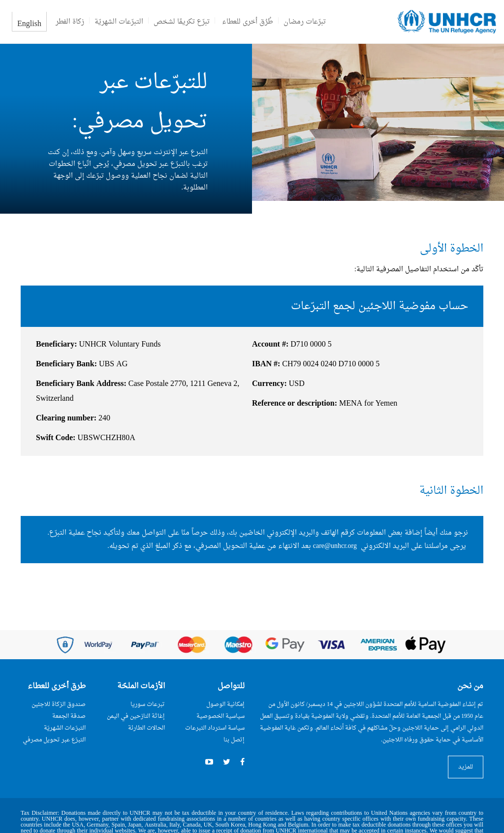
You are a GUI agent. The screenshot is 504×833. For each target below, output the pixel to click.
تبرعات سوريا (148, 705)
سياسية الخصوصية (220, 716)
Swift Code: (56, 438)
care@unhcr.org (335, 546)
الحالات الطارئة (146, 728)
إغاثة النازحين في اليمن (136, 716)
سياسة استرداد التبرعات (215, 728)
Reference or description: (295, 404)
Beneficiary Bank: (66, 364)
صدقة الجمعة (69, 716)
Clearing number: (66, 418)
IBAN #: (266, 364)
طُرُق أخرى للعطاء (248, 22)
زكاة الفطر (70, 22)
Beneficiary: (57, 345)
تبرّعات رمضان (305, 22)
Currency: (269, 384)
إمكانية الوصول (225, 705)
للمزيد (466, 767)
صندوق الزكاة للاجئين (59, 705)
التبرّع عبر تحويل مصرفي (54, 740)
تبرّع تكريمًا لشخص (182, 22)
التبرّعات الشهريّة (119, 22)
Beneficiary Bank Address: (81, 384)
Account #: (270, 345)
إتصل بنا (234, 740)
